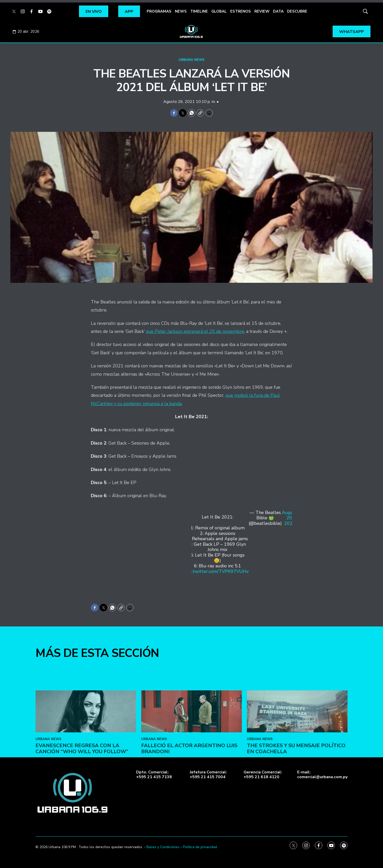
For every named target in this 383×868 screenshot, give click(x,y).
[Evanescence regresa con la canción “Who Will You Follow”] (86, 751)
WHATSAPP (352, 32)
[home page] (191, 31)
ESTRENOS (241, 11)
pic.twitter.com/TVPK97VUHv (218, 571)
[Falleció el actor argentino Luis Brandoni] (191, 751)
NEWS (181, 11)
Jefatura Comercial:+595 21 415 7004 (208, 775)
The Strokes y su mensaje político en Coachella (296, 788)
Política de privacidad (200, 847)
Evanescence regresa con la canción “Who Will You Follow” (82, 788)
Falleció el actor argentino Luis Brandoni (189, 788)
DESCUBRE (297, 11)
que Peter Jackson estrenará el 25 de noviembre (195, 331)
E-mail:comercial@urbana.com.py (322, 775)
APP (129, 12)
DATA (278, 11)
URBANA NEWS (192, 60)
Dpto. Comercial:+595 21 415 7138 (154, 775)
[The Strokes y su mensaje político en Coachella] (297, 751)
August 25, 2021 (290, 518)
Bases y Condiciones (163, 847)
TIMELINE (199, 11)
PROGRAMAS (159, 11)
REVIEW (262, 11)
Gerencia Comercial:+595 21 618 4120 (263, 775)
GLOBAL (219, 11)
